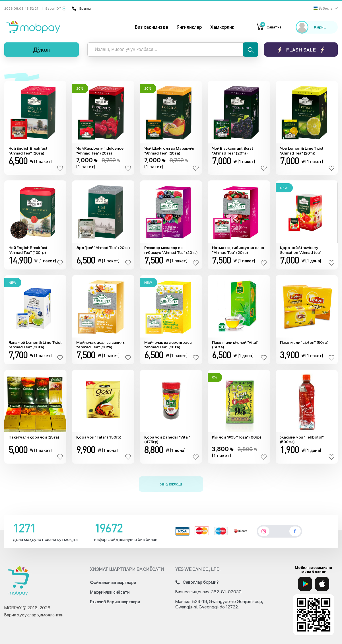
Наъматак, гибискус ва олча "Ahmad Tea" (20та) (238, 250)
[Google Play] (305, 584)
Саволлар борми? (197, 582)
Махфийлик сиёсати (110, 592)
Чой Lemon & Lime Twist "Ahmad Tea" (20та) (302, 151)
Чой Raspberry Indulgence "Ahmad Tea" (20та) (100, 151)
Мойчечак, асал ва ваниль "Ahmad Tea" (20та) (100, 345)
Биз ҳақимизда (152, 27)
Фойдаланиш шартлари (113, 583)
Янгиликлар (189, 27)
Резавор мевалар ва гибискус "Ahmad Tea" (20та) (171, 250)
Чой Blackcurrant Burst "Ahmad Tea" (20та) (233, 151)
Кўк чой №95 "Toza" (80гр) (237, 437)
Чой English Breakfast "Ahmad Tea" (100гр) (28, 250)
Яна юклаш (171, 484)
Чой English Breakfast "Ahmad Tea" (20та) (28, 151)
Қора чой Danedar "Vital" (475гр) (167, 440)
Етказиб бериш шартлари (115, 602)
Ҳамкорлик (222, 27)
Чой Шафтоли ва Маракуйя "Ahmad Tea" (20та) (169, 151)
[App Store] (322, 584)
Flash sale (301, 50)
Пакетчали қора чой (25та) (34, 437)
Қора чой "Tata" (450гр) (99, 437)
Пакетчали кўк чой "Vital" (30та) (235, 345)
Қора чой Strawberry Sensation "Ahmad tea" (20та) (301, 250)
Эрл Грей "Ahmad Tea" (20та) (103, 248)
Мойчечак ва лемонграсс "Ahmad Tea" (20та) (168, 345)
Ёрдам (81, 9)
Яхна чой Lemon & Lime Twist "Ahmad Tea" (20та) (35, 345)
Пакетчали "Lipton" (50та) (304, 342)
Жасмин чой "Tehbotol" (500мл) (302, 440)
